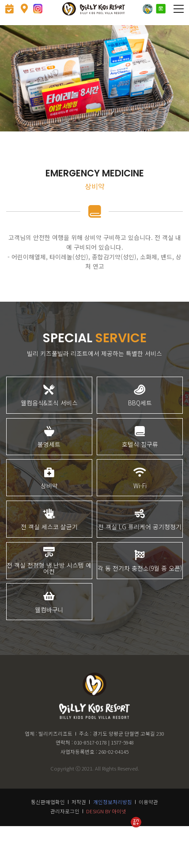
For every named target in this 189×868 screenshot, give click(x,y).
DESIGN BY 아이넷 (106, 852)
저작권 (79, 842)
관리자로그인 (65, 852)
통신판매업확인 (48, 842)
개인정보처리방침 (113, 842)
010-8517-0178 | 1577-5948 (104, 783)
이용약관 (148, 842)
